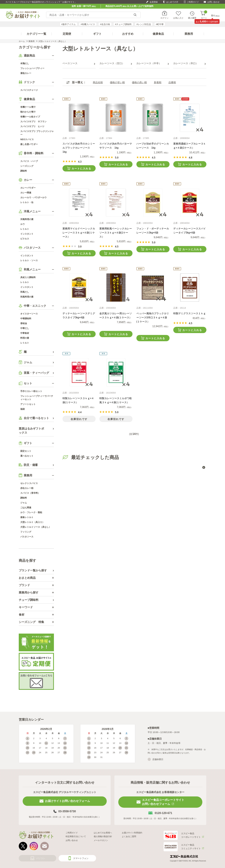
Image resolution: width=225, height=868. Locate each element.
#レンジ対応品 (144, 24)
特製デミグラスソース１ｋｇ (190, 313)
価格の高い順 (139, 82)
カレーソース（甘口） (112, 63)
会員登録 (154, 2)
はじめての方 (172, 2)
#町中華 (160, 24)
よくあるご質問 (129, 836)
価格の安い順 (117, 82)
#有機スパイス (88, 24)
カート (204, 15)
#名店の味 (105, 24)
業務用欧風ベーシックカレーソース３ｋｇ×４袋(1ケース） (116, 233)
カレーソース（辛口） (186, 63)
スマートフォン (81, 858)
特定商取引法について (76, 836)
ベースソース (70, 63)
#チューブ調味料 (123, 24)
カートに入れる (81, 169)
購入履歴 (192, 18)
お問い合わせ (213, 2)
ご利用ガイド (193, 2)
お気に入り (178, 18)
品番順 (172, 82)
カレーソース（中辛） (149, 63)
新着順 (158, 82)
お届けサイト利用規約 (132, 833)
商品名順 (98, 82)
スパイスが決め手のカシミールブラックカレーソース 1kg (79, 148)
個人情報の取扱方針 (103, 836)
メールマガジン (101, 840)
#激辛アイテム (69, 24)
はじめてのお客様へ (103, 833)
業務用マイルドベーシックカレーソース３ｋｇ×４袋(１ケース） (79, 233)
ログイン (165, 18)
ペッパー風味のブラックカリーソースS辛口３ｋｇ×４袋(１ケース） (153, 317)
